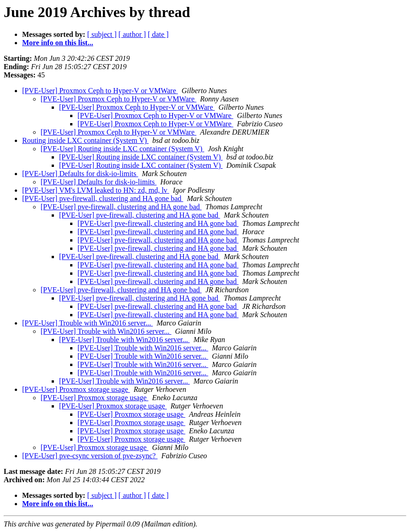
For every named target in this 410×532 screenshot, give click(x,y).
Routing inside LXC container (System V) (85, 140)
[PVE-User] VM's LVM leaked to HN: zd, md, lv (96, 190)
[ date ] (158, 34)
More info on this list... (58, 43)
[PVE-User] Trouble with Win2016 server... (87, 323)
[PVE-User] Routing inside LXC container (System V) (122, 149)
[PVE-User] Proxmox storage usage (76, 389)
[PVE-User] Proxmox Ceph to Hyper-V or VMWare (100, 91)
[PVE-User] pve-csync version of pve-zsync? (90, 456)
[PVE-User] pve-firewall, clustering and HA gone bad (103, 198)
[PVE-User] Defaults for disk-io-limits (80, 174)
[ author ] (132, 34)
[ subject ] (102, 34)
